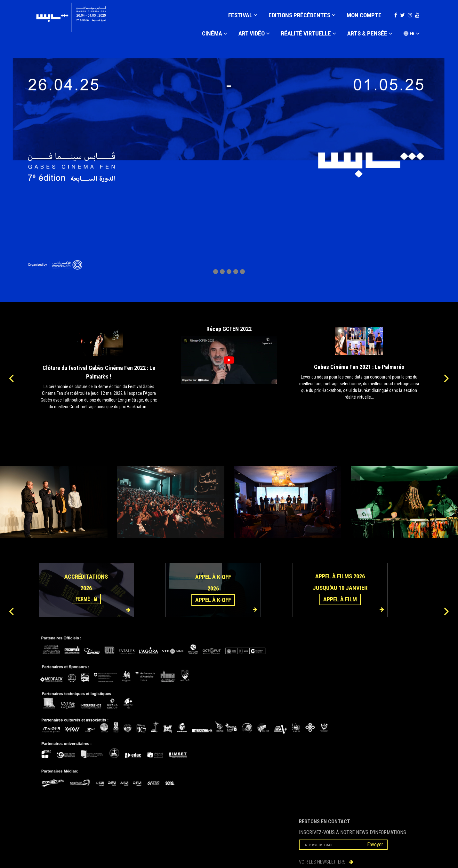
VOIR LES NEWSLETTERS (326, 862)
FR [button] (412, 34)
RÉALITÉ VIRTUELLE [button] (309, 34)
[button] (216, 272)
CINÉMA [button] (215, 34)
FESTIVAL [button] (243, 15)
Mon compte (364, 15)
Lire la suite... (99, 419)
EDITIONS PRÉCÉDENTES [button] (302, 15)
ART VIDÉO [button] (254, 34)
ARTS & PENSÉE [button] (370, 34)
